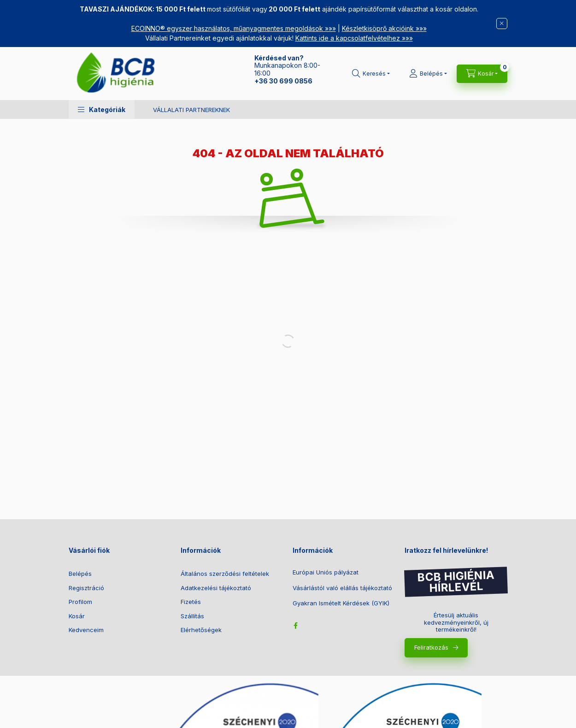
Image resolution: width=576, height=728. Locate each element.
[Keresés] (371, 74)
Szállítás (192, 616)
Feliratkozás (431, 647)
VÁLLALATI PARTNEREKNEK (191, 110)
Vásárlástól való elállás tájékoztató (342, 588)
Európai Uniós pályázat (326, 572)
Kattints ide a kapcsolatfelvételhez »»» (354, 38)
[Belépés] (428, 74)
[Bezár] (502, 24)
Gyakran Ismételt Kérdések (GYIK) (341, 603)
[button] (102, 109)
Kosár (77, 616)
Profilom (80, 602)
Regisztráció (86, 588)
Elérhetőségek (201, 630)
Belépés (80, 574)
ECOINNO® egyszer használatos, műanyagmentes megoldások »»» (234, 28)
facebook (295, 626)
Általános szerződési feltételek (225, 574)
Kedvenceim (86, 630)
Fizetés (191, 602)
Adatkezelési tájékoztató (216, 588)
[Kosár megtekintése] (482, 74)
